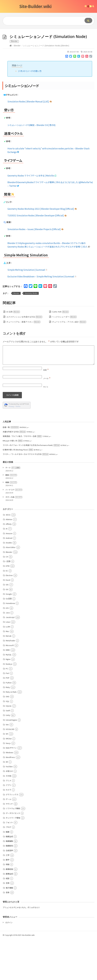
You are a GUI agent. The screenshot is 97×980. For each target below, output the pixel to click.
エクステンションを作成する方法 (24, 358)
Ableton (9, 560)
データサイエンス (13, 854)
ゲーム (8, 840)
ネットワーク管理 (13, 859)
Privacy (11, 447)
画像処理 (9, 910)
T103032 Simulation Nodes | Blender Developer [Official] (37, 256)
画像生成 (9, 915)
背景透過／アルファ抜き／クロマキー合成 (22, 477)
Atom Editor (11, 588)
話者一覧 (11, 468)
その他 (8, 817)
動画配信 (9, 887)
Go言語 (9, 639)
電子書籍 (9, 929)
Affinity (9, 565)
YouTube (9, 807)
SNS (8, 737)
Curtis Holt (61, 353)
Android (9, 579)
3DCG (8, 556)
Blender (17, 86)
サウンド (9, 845)
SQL (8, 742)
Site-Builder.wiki (35, 6)
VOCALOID (10, 770)
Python (9, 723)
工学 (8, 896)
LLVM (8, 667)
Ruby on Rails (11, 733)
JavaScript (10, 658)
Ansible (9, 583)
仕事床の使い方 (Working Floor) (18, 490)
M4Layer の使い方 (13, 481)
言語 (8, 924)
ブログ (8, 868)
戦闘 (11, 523)
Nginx (8, 700)
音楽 (8, 933)
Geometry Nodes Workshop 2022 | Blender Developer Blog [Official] (42, 250)
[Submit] (88, 20)
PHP (8, 719)
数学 (8, 901)
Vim (7, 765)
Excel (8, 621)
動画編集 (9, 882)
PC (7, 709)
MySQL (9, 695)
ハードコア (14, 531)
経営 (8, 919)
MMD (8, 691)
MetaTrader (11, 681)
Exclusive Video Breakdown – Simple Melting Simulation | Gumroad (42, 317)
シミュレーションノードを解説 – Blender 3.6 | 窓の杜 (32, 166)
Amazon (9, 574)
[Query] (39, 21)
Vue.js (8, 784)
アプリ (8, 826)
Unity (8, 756)
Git (7, 630)
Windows (10, 793)
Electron (9, 616)
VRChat (9, 779)
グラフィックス (12, 835)
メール (47, 419)
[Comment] (48, 396)
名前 (46, 411)
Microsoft (10, 686)
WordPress (10, 798)
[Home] (11, 86)
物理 (8, 905)
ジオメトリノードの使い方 (30, 112)
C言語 (8, 602)
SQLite (9, 747)
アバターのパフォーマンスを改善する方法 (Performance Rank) (31, 486)
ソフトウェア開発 (13, 849)
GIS (7, 625)
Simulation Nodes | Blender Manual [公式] (30, 142)
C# (7, 597)
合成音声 (9, 891)
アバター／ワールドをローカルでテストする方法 (26, 495)
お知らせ (9, 812)
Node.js (9, 705)
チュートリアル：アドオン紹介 (69, 363)
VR (7, 775)
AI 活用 (13, 353)
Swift (8, 751)
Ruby (8, 728)
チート (13, 508)
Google (9, 635)
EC (7, 612)
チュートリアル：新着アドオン (23, 363)
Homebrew (10, 644)
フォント (9, 863)
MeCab (9, 677)
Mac (7, 672)
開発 (11, 516)
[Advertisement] (48, 49)
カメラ (8, 831)
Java (8, 653)
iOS (7, 649)
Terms (18, 447)
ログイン (9, 963)
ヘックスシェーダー (64, 358)
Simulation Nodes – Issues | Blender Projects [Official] (35, 270)
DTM (8, 607)
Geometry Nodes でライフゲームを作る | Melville (32, 216)
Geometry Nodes (31, 334)
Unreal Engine (11, 761)
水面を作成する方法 (14, 473)
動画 (8, 873)
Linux (8, 663)
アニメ (8, 821)
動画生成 (9, 877)
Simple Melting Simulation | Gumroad (28, 311)
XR (7, 803)
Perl (7, 714)
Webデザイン (11, 789)
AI (7, 569)
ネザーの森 (14, 538)
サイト (46, 428)
